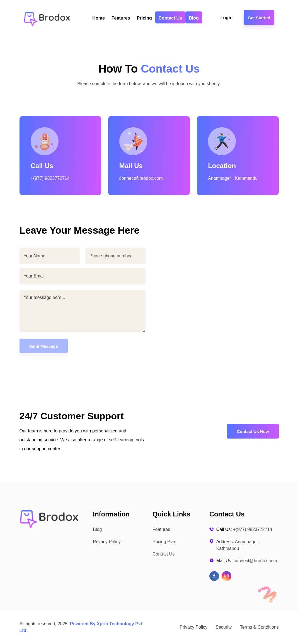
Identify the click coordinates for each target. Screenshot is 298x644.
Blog (194, 18)
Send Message (44, 347)
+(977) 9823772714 (50, 178)
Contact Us (170, 18)
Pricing (144, 18)
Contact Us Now (253, 432)
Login (227, 18)
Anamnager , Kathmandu (233, 178)
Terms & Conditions (259, 627)
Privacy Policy (107, 542)
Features (121, 18)
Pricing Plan (164, 542)
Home (98, 18)
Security (224, 627)
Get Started (259, 18)
